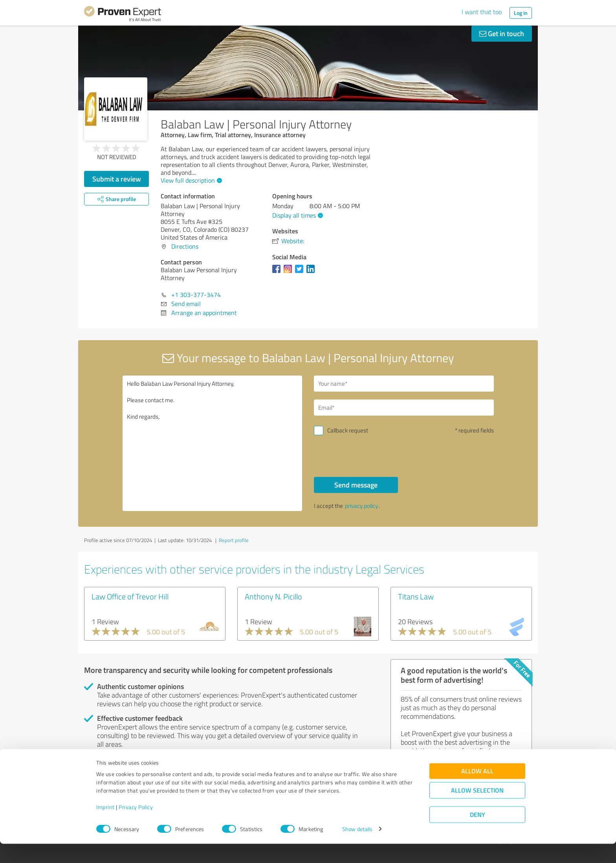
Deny (478, 834)
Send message (356, 485)
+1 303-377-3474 (196, 295)
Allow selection (477, 809)
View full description (190, 180)
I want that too (482, 12)
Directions (185, 246)
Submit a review (117, 179)
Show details (357, 848)
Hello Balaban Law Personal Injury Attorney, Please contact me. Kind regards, (213, 443)
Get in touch (502, 33)
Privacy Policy (136, 826)
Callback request (348, 430)
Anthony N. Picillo (273, 596)
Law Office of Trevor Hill (130, 596)
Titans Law (416, 596)
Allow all (477, 790)
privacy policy (361, 506)
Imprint (105, 826)
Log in (521, 13)
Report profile (234, 540)
